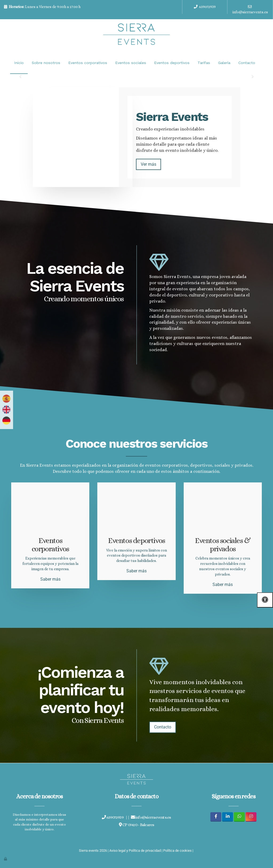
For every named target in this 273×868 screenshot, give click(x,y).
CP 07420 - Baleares (137, 824)
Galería (224, 63)
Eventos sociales (131, 63)
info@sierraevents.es (250, 12)
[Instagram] (251, 816)
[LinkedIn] (228, 816)
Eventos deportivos (172, 63)
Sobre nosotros (46, 63)
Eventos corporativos (88, 63)
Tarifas (204, 63)
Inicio (19, 63)
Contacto (247, 63)
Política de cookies (177, 850)
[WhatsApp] (239, 816)
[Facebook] (216, 816)
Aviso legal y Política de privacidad (135, 850)
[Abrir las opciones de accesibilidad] (265, 600)
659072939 (207, 7)
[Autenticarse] (6, 858)
